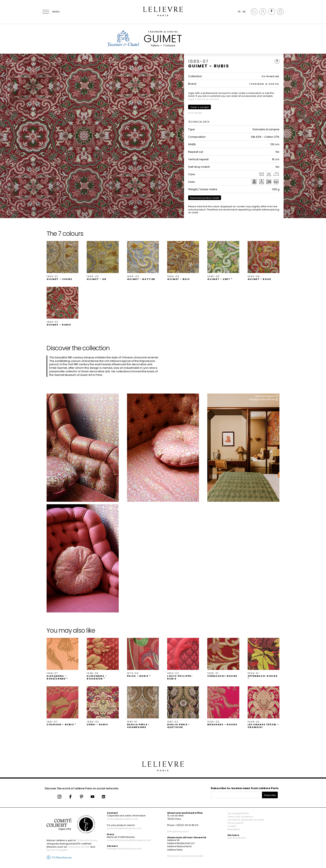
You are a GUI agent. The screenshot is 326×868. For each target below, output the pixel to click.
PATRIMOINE (271, 76)
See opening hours (178, 831)
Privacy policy (235, 823)
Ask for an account (208, 99)
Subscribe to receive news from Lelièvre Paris (245, 788)
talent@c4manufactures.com (124, 849)
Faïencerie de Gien (79, 847)
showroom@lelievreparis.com (124, 828)
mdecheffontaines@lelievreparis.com (129, 840)
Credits (232, 826)
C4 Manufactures (87, 840)
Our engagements (238, 813)
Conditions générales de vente (246, 820)
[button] (62, 261)
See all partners (237, 838)
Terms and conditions (240, 817)
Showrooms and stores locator (185, 856)
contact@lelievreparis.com (123, 819)
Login (191, 99)
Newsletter (234, 829)
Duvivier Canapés (57, 850)
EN (244, 12)
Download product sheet (205, 198)
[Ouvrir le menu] (51, 12)
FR (239, 12)
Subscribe (270, 795)
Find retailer (195, 113)
